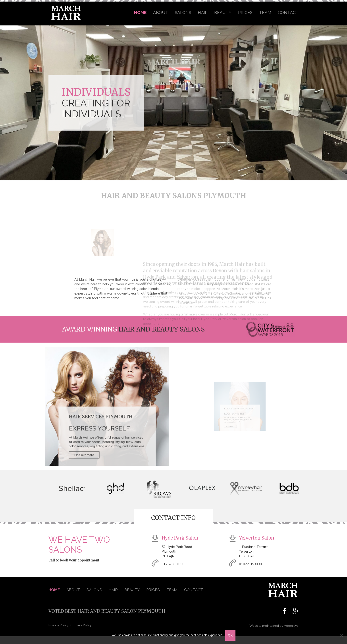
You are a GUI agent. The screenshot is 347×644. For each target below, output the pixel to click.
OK (230, 635)
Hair (203, 12)
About (161, 12)
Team (265, 12)
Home (140, 12)
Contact (288, 12)
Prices (245, 12)
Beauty (223, 12)
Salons (183, 12)
